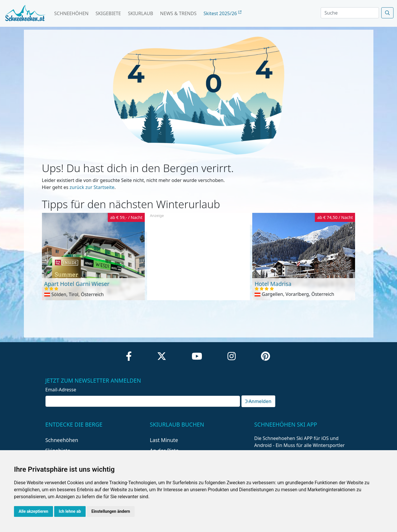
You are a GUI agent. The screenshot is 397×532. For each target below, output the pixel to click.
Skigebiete (108, 13)
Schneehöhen (71, 13)
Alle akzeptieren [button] (33, 511)
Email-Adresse (61, 390)
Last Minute (164, 440)
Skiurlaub (140, 13)
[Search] (350, 13)
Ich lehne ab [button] (70, 511)
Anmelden (258, 401)
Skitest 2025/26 (223, 13)
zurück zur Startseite (92, 187)
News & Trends (178, 13)
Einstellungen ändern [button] (111, 511)
